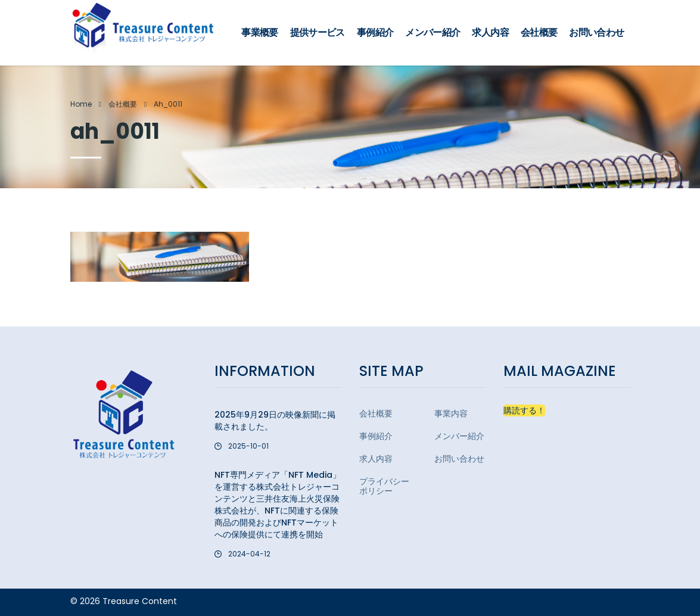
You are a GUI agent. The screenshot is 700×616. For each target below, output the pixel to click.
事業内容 (451, 413)
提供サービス (318, 32)
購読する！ (524, 410)
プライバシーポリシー (384, 486)
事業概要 (259, 32)
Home (81, 104)
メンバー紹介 (433, 32)
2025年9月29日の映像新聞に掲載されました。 (275, 421)
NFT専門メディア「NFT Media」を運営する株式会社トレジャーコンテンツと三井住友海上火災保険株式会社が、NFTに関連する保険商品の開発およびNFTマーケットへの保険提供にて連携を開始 (278, 505)
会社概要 (539, 32)
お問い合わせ (596, 32)
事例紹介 (375, 32)
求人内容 (490, 32)
